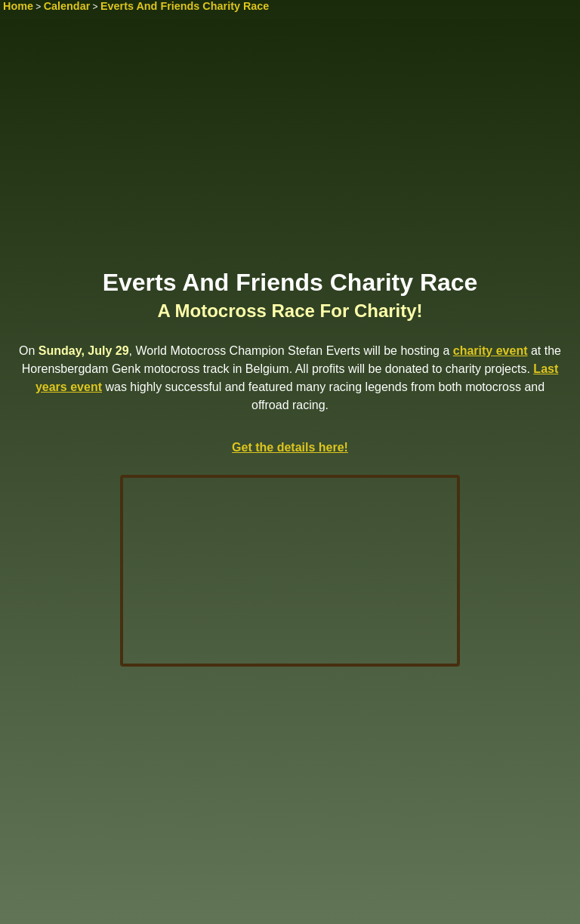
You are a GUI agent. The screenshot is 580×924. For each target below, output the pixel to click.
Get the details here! (290, 447)
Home (18, 6)
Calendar (67, 6)
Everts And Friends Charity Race (185, 6)
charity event (491, 351)
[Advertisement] (290, 149)
